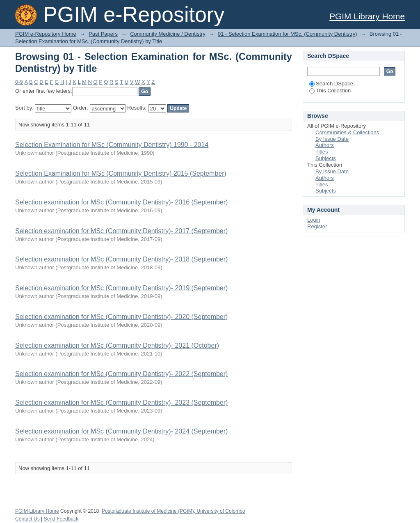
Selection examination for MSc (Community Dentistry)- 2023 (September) (121, 403)
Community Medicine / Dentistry (168, 34)
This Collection (330, 91)
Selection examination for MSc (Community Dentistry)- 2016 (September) (121, 202)
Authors (325, 145)
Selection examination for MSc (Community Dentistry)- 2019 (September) (121, 288)
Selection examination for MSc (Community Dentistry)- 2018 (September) (121, 259)
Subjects (326, 158)
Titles (322, 152)
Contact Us (27, 519)
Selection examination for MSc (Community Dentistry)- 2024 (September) (121, 431)
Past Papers (103, 34)
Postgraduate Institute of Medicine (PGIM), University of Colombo (173, 511)
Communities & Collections (347, 132)
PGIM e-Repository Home (46, 34)
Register (317, 226)
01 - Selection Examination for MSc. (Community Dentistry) (288, 34)
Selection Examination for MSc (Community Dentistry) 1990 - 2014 (112, 145)
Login (314, 220)
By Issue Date (332, 139)
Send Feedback (61, 519)
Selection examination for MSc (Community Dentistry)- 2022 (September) (121, 374)
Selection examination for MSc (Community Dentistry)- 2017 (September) (121, 231)
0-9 (19, 82)
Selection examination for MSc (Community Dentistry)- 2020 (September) (121, 317)
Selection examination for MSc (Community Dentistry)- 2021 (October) (117, 345)
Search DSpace (331, 84)
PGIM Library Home (367, 16)
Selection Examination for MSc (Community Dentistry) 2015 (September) (121, 173)
